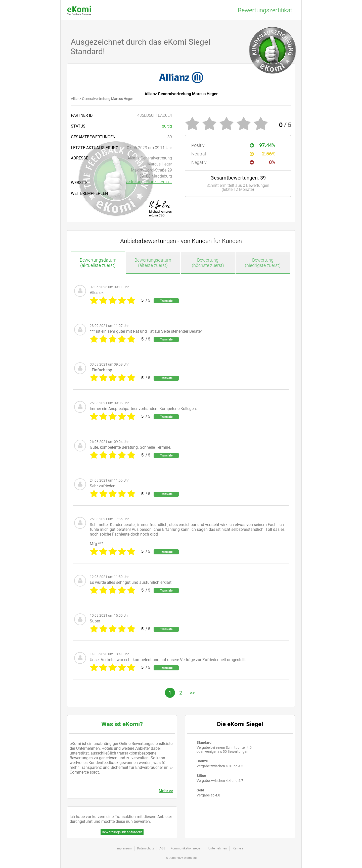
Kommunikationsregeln (186, 848)
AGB (162, 848)
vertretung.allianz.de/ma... (149, 182)
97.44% (263, 145)
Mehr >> (166, 791)
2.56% (263, 154)
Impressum (124, 848)
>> (192, 693)
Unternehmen (218, 848)
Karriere (238, 848)
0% (263, 162)
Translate (166, 301)
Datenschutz (146, 848)
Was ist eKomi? (122, 724)
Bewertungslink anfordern (122, 832)
